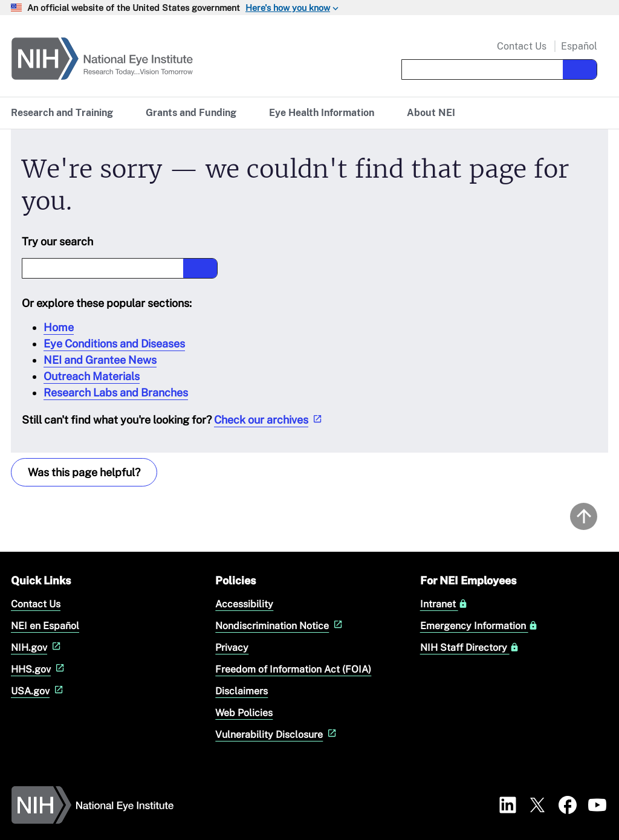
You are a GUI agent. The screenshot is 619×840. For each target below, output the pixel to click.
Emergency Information (479, 626)
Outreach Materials (92, 376)
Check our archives (269, 420)
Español (579, 46)
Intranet (444, 604)
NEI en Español (45, 626)
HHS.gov (39, 669)
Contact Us (522, 47)
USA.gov (38, 691)
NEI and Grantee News (100, 360)
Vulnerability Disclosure (277, 735)
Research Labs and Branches (116, 393)
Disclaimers (241, 691)
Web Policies (244, 713)
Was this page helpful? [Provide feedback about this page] (84, 472)
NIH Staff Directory (470, 648)
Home (59, 327)
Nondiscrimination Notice (280, 626)
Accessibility (244, 604)
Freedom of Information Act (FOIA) (293, 669)
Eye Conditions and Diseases (114, 344)
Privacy (232, 648)
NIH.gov (37, 648)
